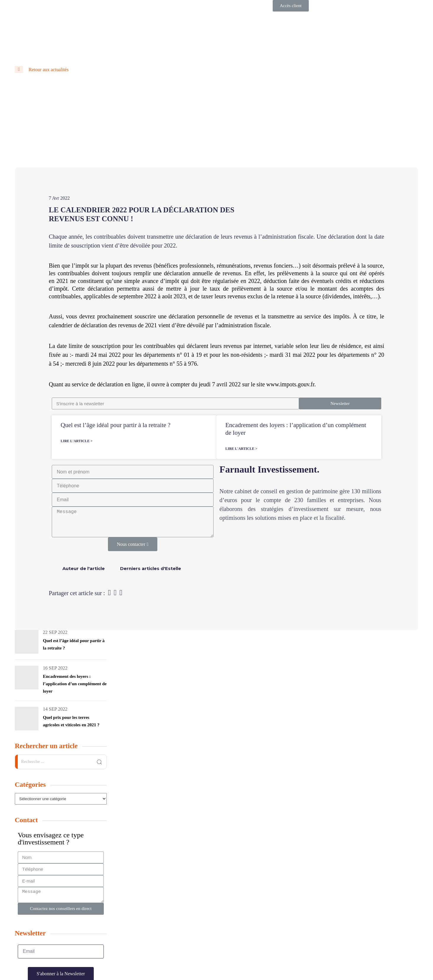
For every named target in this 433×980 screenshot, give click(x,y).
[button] (291, 6)
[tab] (84, 568)
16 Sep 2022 (55, 668)
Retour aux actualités (42, 70)
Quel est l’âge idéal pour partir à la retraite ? (115, 425)
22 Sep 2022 (55, 632)
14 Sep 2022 (55, 709)
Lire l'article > (77, 441)
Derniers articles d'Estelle (151, 568)
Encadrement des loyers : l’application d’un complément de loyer (75, 684)
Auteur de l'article (84, 568)
